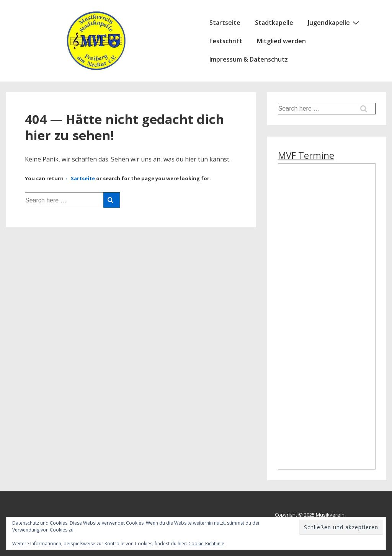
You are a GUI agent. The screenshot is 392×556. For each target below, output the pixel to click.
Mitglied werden (281, 41)
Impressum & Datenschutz (249, 59)
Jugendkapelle (334, 22)
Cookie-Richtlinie (206, 544)
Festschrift (226, 41)
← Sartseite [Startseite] (80, 178)
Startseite (225, 23)
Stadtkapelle (274, 23)
